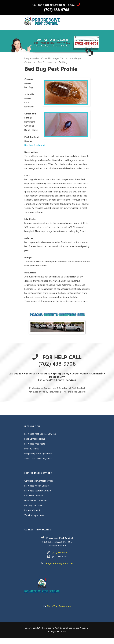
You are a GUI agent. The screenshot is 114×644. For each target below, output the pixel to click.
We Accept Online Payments (38, 459)
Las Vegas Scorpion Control (38, 491)
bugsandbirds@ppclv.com (60, 564)
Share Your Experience (59, 606)
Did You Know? (32, 449)
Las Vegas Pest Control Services (40, 434)
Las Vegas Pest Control (52, 380)
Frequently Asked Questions (38, 454)
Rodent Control (32, 511)
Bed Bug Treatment (35, 145)
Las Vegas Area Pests (35, 444)
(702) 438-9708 (57, 10)
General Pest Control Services (39, 481)
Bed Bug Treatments (34, 506)
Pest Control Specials (35, 439)
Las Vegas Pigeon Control (37, 486)
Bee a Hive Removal (34, 496)
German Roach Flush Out (36, 501)
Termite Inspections (34, 515)
